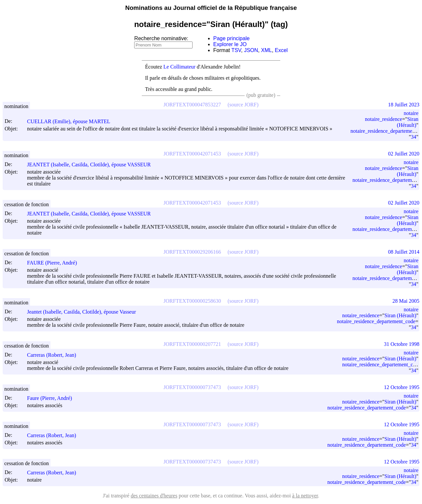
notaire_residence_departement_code (376, 321)
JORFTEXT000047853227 (192, 105)
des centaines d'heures (154, 496)
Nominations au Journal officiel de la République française (211, 8)
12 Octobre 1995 (402, 387)
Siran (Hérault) (408, 122)
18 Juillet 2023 (404, 105)
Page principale (231, 38)
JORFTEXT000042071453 (192, 154)
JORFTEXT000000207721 (192, 344)
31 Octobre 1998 (402, 344)
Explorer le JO (230, 44)
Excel (281, 50)
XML (267, 50)
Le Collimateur (180, 67)
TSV (236, 50)
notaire (411, 113)
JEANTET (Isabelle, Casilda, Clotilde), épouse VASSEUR (92, 165)
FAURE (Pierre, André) (55, 263)
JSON (251, 50)
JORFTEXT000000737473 (192, 387)
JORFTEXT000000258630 (192, 301)
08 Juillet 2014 (404, 252)
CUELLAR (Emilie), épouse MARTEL (72, 121)
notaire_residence (384, 119)
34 (413, 137)
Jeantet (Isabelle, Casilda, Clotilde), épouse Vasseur (84, 312)
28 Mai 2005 (406, 301)
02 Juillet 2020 (404, 154)
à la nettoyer (305, 496)
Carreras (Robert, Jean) (55, 355)
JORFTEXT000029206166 (192, 252)
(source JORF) (243, 105)
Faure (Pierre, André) (52, 398)
